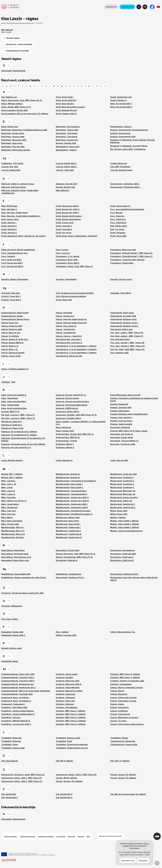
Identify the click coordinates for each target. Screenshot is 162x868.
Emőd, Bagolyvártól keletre (68, 219)
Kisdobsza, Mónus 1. (65, 444)
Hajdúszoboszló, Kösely (12, 316)
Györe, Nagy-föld (64, 300)
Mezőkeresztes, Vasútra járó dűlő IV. (72, 497)
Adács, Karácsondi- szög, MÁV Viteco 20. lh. (22, 100)
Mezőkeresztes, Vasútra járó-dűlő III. (73, 501)
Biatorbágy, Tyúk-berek (67, 133)
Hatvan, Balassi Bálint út (12, 343)
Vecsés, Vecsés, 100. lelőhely (69, 781)
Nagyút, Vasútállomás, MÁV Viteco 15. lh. (74, 557)
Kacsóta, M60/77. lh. (11, 412)
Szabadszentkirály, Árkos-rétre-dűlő (18, 674)
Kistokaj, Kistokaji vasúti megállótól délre (129, 414)
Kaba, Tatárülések (9, 398)
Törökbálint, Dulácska (11, 741)
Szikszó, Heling (117, 704)
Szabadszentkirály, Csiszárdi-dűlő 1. (18, 677)
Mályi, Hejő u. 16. (9, 484)
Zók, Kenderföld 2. (10, 798)
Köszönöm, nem (128, 861)
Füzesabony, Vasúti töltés (122, 263)
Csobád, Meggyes (119, 163)
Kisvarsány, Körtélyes (120, 427)
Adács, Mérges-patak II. (12, 104)
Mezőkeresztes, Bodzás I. (13, 537)
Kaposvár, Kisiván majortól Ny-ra (71, 395)
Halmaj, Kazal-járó (10, 323)
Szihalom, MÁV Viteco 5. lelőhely (71, 724)
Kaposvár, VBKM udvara (67, 408)
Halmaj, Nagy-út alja (11, 333)
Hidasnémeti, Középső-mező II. (124, 326)
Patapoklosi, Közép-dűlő (12, 632)
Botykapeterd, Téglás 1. (67, 150)
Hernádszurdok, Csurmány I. (69, 339)
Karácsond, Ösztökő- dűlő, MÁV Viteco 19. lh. (76, 415)
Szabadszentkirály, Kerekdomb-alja (18, 684)
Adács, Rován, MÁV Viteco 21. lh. (16, 107)
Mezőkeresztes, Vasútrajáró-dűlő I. (72, 504)
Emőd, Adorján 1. (9, 223)
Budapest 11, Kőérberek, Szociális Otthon (129, 146)
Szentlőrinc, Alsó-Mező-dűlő (14, 707)
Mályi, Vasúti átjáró (10, 504)
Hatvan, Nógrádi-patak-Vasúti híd (71, 319)
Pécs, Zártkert (62, 632)
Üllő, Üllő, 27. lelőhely (120, 761)
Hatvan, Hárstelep (64, 313)
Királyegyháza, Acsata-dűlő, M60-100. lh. (75, 434)
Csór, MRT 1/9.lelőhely (120, 167)
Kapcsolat (71, 836)
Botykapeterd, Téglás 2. (121, 127)
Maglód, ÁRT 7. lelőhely (12, 474)
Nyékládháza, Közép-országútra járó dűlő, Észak (23, 578)
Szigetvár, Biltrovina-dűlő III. (69, 684)
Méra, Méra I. (7, 517)
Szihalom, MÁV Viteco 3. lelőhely (71, 717)
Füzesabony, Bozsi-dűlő (67, 260)
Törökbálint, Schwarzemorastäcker (72, 744)
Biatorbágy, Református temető (16, 150)
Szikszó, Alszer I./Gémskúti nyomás (126, 688)
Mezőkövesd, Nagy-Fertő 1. (68, 524)
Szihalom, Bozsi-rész (65, 701)
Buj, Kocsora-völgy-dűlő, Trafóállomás (128, 149)
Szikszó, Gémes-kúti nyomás (123, 698)
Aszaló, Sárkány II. (119, 100)
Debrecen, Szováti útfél (67, 184)
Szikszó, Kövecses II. (120, 707)
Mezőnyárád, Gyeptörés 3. (122, 484)
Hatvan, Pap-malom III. (66, 326)
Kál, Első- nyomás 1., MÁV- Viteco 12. (18, 415)
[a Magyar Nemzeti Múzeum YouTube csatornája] (158, 7)
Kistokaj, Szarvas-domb (121, 421)
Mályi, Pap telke (8, 497)
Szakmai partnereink (28, 836)
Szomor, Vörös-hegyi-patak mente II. (127, 724)
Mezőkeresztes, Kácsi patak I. (69, 484)
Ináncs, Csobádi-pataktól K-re (15, 369)
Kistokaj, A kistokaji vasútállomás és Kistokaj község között (134, 399)
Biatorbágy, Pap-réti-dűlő (13, 147)
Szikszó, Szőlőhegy (119, 711)
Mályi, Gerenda (8, 481)
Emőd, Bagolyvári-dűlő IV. (68, 209)
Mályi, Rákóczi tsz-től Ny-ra (14, 501)
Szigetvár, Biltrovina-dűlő (68, 681)
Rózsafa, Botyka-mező (12, 648)
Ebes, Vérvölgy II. (9, 209)
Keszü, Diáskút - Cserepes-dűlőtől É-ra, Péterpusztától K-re (81, 423)
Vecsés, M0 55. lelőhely (67, 778)
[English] (145, 7)
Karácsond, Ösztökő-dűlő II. (69, 418)
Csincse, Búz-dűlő (10, 167)
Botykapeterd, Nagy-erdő (68, 147)
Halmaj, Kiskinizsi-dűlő (12, 326)
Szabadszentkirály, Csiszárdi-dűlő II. (18, 681)
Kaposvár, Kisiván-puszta (67, 398)
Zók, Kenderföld (9, 794)
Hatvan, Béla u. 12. (10, 349)
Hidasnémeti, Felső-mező (122, 313)
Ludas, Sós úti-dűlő (119, 460)
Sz (89, 86)
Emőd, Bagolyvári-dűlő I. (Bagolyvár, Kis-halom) (23, 236)
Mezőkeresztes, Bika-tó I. (13, 527)
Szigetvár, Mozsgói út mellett (69, 691)
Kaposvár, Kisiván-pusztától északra (72, 402)
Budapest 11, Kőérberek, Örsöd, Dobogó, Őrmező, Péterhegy (133, 141)
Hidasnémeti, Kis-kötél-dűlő (123, 316)
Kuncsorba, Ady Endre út (122, 434)
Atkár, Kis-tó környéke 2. (121, 107)
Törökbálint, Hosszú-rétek (13, 748)
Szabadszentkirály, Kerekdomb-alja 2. (19, 688)
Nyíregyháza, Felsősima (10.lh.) (70, 578)
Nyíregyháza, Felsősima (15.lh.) (124, 574)
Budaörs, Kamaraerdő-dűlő (123, 137)
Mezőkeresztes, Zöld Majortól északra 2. (74, 514)
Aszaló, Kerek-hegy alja (121, 97)
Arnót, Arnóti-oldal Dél (66, 100)
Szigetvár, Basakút (64, 677)
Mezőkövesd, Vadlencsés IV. (69, 537)
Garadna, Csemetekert (66, 279)
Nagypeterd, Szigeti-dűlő (67, 550)
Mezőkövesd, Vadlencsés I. (68, 527)
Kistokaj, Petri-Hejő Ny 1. (121, 418)
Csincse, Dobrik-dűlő (11, 170)
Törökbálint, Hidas (10, 744)
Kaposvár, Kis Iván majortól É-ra (16, 447)
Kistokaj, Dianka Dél (119, 404)
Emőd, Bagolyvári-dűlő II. (67, 206)
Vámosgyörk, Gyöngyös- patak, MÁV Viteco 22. (23, 775)
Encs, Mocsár (116, 213)
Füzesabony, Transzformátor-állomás (127, 260)
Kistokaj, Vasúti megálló (121, 424)
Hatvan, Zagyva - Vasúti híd (69, 336)
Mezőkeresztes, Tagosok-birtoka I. (71, 491)
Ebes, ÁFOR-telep (9, 206)
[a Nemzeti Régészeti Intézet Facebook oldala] (152, 7)
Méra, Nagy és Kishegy (12, 521)
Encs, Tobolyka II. (118, 219)
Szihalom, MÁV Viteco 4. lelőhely (71, 721)
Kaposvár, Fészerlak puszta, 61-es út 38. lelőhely (23, 444)
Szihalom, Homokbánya (67, 707)
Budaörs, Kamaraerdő (120, 133)
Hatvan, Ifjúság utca (65, 316)
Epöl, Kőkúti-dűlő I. (119, 226)
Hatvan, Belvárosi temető (13, 353)
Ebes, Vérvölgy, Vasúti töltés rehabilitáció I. (21, 216)
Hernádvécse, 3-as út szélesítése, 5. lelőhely (76, 353)
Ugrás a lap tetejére (9, 66)
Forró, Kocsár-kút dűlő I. (12, 263)
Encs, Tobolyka (117, 216)
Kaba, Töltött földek (10, 405)
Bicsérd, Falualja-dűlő (66, 143)
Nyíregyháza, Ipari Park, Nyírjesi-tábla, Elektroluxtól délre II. (134, 579)
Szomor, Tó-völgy (118, 721)
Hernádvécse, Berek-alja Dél (69, 356)
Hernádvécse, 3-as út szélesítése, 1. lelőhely (76, 346)
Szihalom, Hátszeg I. (65, 704)
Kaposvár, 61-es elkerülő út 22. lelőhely (19, 432)
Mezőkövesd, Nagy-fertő (67, 521)
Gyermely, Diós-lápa (11, 293)
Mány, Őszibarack (9, 507)
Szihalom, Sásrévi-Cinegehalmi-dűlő (127, 681)
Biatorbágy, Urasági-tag (67, 140)
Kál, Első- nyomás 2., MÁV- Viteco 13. (18, 418)
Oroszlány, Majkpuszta (12, 606)
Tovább (147, 856)
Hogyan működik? (11, 836)
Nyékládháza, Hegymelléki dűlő (16, 574)
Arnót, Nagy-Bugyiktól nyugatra (70, 107)
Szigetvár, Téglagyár (65, 698)
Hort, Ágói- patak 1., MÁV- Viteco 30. (127, 333)
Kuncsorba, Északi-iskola (122, 437)
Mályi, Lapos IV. (8, 494)
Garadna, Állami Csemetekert (15, 279)
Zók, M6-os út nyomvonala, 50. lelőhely (128, 794)
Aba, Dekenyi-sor (9, 97)
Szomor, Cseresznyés (120, 714)
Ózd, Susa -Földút (9, 619)
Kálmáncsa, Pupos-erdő (12, 428)
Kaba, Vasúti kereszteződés (14, 408)
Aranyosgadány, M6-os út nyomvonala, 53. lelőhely (25, 114)
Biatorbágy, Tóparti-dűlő (67, 130)
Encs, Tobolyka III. (118, 223)
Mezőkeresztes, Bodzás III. (68, 474)
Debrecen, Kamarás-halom (14, 187)
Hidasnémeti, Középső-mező (123, 319)
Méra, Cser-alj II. (9, 511)
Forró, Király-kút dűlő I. (12, 260)
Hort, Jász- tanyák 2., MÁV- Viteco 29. (128, 346)
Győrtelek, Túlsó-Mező (121, 293)
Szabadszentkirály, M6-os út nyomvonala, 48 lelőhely (26, 691)
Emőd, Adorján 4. (9, 233)
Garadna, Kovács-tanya (121, 279)
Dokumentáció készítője (18, 51)
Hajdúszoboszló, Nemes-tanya (15, 319)
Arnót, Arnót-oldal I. (65, 97)
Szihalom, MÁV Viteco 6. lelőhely (125, 674)
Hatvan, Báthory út (10, 346)
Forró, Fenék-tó (8, 256)
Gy (30, 86)
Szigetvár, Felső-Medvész (68, 688)
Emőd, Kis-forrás (64, 233)
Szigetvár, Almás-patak (67, 674)
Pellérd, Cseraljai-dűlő (66, 635)
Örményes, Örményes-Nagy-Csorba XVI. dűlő (22, 593)
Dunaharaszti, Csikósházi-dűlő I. (125, 184)
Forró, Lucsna (62, 250)
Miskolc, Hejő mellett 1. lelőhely (124, 521)
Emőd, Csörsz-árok (65, 223)
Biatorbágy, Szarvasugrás (68, 127)
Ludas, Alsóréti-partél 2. (12, 460)
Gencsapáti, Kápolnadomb (13, 71)
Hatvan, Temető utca (65, 329)
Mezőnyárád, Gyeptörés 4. (122, 487)
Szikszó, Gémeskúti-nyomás (123, 701)
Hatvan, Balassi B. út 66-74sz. (15, 339)
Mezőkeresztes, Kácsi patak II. (70, 487)
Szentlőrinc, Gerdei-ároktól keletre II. (18, 714)
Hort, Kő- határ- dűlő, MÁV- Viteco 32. (128, 349)
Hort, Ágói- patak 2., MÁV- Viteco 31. (127, 336)
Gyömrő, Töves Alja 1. (11, 296)
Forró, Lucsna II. (63, 253)
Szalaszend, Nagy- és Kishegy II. (16, 701)
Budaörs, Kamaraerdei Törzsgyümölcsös (129, 130)
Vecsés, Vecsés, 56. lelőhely (123, 775)
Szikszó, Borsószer (119, 694)
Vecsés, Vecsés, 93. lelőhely (123, 778)
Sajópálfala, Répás (10, 661)
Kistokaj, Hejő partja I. (120, 411)
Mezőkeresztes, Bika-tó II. (13, 531)
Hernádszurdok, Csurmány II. (69, 343)
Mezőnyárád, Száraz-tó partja (124, 497)
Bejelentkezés (127, 7)
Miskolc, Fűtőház (118, 517)
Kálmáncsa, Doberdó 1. (12, 422)
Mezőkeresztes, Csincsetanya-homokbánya (76, 481)
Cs (11, 86)
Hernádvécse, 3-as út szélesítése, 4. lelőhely (76, 349)
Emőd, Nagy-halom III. (120, 206)
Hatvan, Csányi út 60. (11, 356)
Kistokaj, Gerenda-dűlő (121, 407)
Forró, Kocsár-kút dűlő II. (12, 266)
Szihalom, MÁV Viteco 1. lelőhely (71, 711)
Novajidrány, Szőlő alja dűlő (123, 554)
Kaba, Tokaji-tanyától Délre (14, 402)
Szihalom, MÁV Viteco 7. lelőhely (125, 677)
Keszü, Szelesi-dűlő (65, 431)
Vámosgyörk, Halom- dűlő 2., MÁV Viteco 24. (22, 781)
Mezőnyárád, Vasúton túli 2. (123, 507)
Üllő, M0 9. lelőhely (65, 761)
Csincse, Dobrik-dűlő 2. (66, 163)
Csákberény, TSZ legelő (12, 163)
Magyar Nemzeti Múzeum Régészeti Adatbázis (18, 23)
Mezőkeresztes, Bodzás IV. (68, 478)
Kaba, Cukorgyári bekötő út (14, 395)
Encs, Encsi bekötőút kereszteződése (127, 209)
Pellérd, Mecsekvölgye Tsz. (123, 632)
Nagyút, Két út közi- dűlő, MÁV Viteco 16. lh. (76, 554)
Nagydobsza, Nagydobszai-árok (16, 557)
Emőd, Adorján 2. (9, 226)
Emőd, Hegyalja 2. (64, 229)
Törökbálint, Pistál (64, 741)
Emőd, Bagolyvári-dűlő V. (68, 213)
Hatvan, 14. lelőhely (10, 336)
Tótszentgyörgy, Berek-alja (123, 741)
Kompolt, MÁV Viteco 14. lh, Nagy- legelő (129, 431)
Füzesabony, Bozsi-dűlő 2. (68, 263)
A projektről (61, 836)
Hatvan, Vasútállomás (66, 333)
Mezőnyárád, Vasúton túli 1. (123, 504)
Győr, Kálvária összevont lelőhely (71, 296)
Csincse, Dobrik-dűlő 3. (66, 167)
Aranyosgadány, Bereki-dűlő (14, 110)
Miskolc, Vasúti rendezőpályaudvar (126, 531)
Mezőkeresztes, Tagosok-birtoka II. (72, 494)
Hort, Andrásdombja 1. (120, 339)
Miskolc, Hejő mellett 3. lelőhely (125, 527)
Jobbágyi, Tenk (8, 382)
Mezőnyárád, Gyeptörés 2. (122, 481)
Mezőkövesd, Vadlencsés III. (69, 534)
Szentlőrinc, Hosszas (11, 717)
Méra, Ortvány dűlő (10, 524)
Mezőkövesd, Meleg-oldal (68, 517)
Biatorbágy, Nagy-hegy (12, 143)
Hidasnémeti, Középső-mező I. (124, 323)
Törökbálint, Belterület (11, 738)
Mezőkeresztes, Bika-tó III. (13, 534)
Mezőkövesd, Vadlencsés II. (69, 531)
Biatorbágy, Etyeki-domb (13, 133)
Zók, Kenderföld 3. (64, 794)
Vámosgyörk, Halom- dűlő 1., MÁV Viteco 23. (22, 778)
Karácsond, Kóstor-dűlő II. (68, 412)
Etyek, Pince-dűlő (118, 236)
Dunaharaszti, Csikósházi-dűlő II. (125, 187)
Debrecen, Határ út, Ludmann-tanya (18, 184)
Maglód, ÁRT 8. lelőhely (12, 478)
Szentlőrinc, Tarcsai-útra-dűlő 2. (16, 724)
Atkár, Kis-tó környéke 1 (121, 104)
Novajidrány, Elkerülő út (67, 560)
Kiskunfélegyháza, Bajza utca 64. (125, 395)
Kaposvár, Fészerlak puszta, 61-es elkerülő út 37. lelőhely (23, 439)
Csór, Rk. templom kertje (121, 170)
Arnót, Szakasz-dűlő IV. (66, 114)
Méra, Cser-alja (8, 514)
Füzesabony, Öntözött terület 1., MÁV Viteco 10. (132, 253)
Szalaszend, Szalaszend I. (13, 704)
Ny (62, 86)
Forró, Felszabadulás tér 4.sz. (15, 253)
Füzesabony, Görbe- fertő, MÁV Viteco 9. (74, 266)
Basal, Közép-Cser (10, 127)
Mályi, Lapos (7, 487)
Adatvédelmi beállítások (157, 863)
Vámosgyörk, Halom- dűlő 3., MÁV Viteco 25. (76, 775)
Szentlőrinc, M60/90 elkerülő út (16, 721)
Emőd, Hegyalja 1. (64, 226)
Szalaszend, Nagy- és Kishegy (15, 698)
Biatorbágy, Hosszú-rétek (13, 137)
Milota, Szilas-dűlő (119, 511)
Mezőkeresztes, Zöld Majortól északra (73, 511)
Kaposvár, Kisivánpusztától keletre (72, 405)
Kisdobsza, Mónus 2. (65, 447)
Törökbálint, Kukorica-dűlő (68, 738)
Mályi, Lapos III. (8, 491)
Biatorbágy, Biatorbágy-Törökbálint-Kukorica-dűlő (24, 130)
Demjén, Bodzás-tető (65, 187)
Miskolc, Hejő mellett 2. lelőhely (125, 524)
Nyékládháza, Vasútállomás (69, 574)
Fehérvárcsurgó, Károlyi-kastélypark (18, 250)
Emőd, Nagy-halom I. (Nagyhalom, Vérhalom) (77, 236)
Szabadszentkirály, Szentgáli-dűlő (17, 694)
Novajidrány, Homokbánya (122, 550)
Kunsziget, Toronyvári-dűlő (123, 444)
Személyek (39, 23)
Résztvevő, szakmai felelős (19, 44)
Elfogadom (143, 861)
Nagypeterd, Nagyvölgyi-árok (15, 560)
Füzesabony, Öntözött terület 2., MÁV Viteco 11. (131, 256)
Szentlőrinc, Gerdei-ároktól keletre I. (18, 711)
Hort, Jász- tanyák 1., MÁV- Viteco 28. (127, 343)
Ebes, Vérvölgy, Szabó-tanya (14, 213)
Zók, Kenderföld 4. (64, 798)
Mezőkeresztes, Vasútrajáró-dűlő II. (72, 507)
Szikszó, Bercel (117, 691)
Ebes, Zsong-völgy (10, 219)
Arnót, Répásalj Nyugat (66, 110)
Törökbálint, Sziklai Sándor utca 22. (72, 748)
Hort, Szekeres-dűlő (119, 353)
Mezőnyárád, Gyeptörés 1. (122, 478)
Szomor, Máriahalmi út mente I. (124, 717)
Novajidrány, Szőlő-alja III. (122, 560)
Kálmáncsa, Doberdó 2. (12, 425)
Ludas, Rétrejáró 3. (64, 460)
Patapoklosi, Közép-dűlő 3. (13, 635)
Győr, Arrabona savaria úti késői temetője (75, 293)
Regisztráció (111, 7)
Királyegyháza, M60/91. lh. (68, 437)
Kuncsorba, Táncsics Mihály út (124, 441)
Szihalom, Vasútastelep (121, 684)
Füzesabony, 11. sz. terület (68, 256)
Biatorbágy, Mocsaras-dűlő (14, 140)
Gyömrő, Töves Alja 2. (11, 300)
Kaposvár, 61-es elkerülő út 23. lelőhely (19, 435)
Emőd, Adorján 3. (9, 229)
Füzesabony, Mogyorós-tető (123, 250)
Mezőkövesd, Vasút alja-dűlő (124, 474)
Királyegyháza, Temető (66, 441)
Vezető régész (13, 38)
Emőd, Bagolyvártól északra (69, 216)
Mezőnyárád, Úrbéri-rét (121, 501)
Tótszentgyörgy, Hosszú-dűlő (124, 744)
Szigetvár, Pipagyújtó (66, 694)
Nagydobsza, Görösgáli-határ (15, 554)
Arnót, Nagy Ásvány (65, 104)
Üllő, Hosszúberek (9, 761)
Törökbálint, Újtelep (119, 738)
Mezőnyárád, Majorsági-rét (123, 491)
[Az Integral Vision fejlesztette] (157, 836)
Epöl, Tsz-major (117, 229)
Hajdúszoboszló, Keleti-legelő (15, 313)
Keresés (81, 836)
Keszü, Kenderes (63, 427)
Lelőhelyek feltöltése (46, 836)
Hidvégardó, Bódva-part (121, 329)
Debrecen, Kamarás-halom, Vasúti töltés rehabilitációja (20, 192)
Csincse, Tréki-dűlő (65, 170)
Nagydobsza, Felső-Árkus (13, 550)
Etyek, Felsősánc (118, 233)
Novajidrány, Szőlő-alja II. (122, 557)
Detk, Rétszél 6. (63, 190)
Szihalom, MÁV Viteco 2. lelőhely (71, 714)
